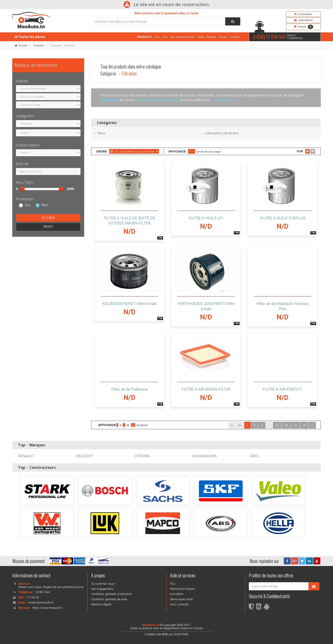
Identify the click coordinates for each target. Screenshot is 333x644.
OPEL (255, 456)
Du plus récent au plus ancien (134, 151)
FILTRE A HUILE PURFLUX (283, 218)
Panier (303, 27)
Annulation (177, 594)
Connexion (303, 14)
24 (295, 425)
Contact (234, 37)
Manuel (211, 37)
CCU (157, 37)
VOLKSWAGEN (204, 456)
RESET (48, 226)
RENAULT (26, 456)
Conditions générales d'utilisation (111, 594)
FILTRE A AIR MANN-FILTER (206, 389)
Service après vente (181, 599)
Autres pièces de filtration (222, 133)
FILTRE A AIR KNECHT (282, 389)
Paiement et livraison (182, 589)
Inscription (304, 20)
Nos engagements (102, 589)
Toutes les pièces (30, 37)
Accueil (21, 46)
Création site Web (156, 634)
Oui (28, 205)
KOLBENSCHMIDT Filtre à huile (129, 304)
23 (286, 425)
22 (277, 425)
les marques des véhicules (158, 100)
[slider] (22, 189)
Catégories (107, 123)
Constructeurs (43, 467)
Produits (39, 46)
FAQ (173, 584)
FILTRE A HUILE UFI (206, 218)
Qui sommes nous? (103, 584)
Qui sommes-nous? (182, 37)
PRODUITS (144, 37)
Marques (37, 445)
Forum (223, 37)
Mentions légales (101, 604)
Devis (201, 37)
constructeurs (223, 100)
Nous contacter (179, 604)
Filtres (101, 133)
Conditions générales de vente (109, 599)
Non (45, 205)
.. (269, 425)
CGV (165, 37)
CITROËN (142, 456)
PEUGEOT (84, 456)
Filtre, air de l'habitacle (129, 389)
